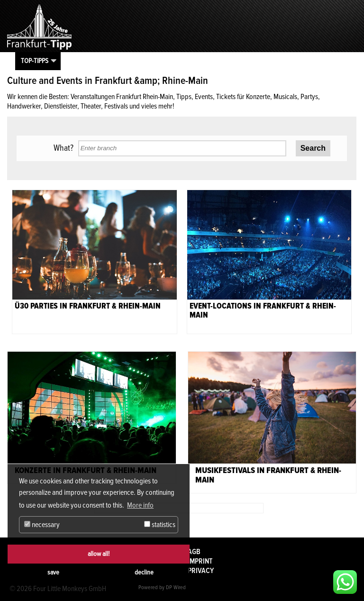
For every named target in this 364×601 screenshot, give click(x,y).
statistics (160, 525)
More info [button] (140, 505)
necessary (42, 525)
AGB (194, 552)
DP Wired (176, 587)
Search (313, 148)
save (53, 572)
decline (144, 572)
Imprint (200, 561)
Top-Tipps (35, 61)
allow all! (99, 554)
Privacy (201, 571)
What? (64, 148)
